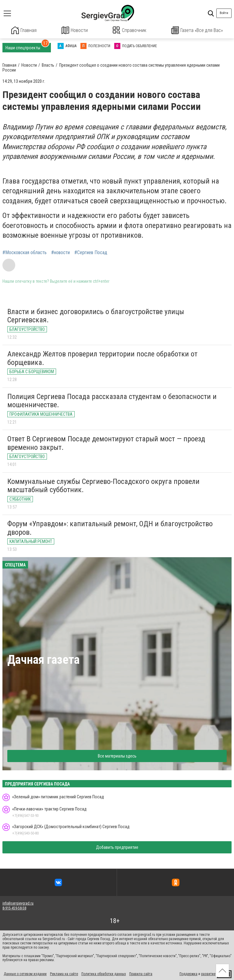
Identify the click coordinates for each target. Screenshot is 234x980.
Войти (224, 13)
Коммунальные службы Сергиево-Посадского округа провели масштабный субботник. (103, 485)
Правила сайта (141, 973)
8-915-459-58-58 (14, 908)
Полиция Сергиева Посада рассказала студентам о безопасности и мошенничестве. (112, 400)
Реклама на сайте (64, 973)
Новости (75, 30)
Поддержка (188, 973)
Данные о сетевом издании (25, 973)
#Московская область (25, 252)
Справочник (130, 30)
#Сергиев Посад (91, 252)
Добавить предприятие (117, 847)
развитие (208, 973)
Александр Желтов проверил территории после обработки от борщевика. (102, 358)
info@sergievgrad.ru (18, 903)
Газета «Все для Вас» (197, 30)
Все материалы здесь (117, 755)
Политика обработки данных (104, 973)
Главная (24, 30)
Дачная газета (43, 659)
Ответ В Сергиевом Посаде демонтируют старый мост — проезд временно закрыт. (106, 443)
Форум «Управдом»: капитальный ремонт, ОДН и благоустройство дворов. (110, 527)
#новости (60, 252)
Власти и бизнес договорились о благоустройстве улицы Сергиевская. (96, 315)
